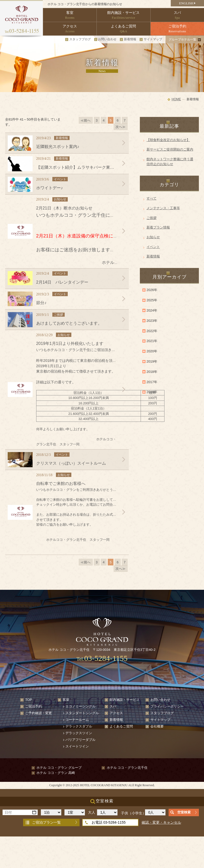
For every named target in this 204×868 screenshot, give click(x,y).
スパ (113, 706)
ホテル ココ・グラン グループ (59, 768)
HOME (176, 99)
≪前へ (86, 120)
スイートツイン (77, 746)
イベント (153, 247)
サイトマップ (153, 39)
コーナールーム (77, 720)
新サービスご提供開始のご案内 (170, 149)
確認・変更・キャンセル (161, 822)
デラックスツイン (79, 733)
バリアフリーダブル (80, 740)
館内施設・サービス (125, 700)
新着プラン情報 (158, 227)
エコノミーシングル (80, 706)
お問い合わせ (107, 39)
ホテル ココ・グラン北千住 (127, 768)
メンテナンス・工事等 (163, 208)
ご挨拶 (152, 218)
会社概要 (157, 726)
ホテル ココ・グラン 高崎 (56, 773)
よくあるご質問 (121, 726)
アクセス (116, 713)
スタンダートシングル (82, 713)
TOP (29, 700)
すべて (152, 198)
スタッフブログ (80, 39)
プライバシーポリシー (167, 706)
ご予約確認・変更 (38, 713)
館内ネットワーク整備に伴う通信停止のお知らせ (170, 162)
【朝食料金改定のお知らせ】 (168, 140)
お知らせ (153, 237)
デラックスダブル (79, 726)
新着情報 (130, 39)
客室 (66, 700)
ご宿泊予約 (33, 706)
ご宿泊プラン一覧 (46, 822)
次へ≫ (120, 127)
